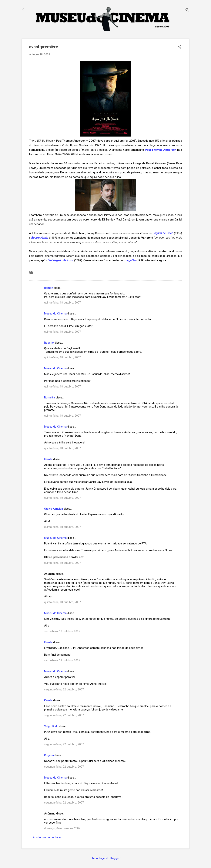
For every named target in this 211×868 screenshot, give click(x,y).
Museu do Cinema (55, 314)
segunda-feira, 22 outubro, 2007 (64, 689)
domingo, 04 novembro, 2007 (62, 828)
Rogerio (49, 343)
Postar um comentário (47, 837)
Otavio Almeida (54, 509)
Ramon (49, 288)
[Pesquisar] (187, 10)
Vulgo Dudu (51, 726)
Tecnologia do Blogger (106, 858)
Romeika (50, 398)
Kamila (48, 459)
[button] (180, 47)
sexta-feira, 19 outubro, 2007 (62, 631)
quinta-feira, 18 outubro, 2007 (62, 303)
